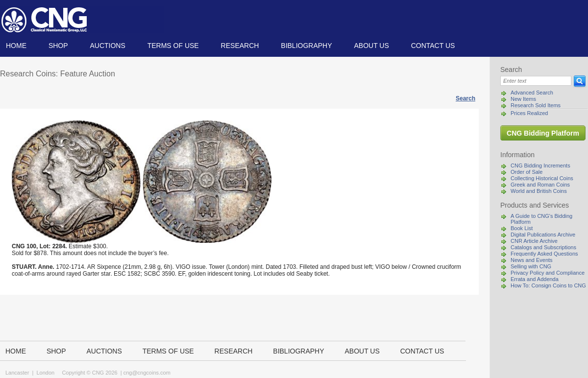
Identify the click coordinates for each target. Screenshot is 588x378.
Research (240, 46)
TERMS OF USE (173, 46)
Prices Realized (529, 113)
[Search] (536, 81)
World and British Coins (539, 191)
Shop (58, 46)
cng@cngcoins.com (147, 373)
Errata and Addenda (535, 279)
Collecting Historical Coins (542, 178)
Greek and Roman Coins (540, 185)
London (45, 373)
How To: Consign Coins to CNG (548, 285)
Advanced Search (532, 93)
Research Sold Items (536, 105)
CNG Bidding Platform (543, 133)
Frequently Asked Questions (544, 254)
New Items (523, 99)
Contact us (433, 46)
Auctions (107, 46)
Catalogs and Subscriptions (543, 247)
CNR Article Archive (534, 241)
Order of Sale (527, 172)
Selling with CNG (531, 266)
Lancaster (17, 373)
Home (16, 46)
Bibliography (306, 46)
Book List (522, 228)
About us (371, 46)
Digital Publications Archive (543, 235)
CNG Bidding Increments (540, 165)
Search (465, 98)
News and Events (532, 260)
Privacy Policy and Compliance (548, 273)
